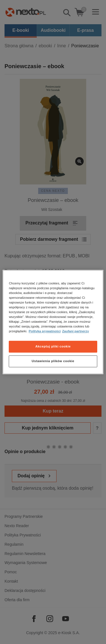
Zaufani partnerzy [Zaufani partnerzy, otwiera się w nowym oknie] (76, 331)
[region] (53, 322)
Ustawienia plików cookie (53, 361)
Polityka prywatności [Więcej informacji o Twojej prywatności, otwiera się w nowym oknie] (45, 331)
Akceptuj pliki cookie (53, 346)
